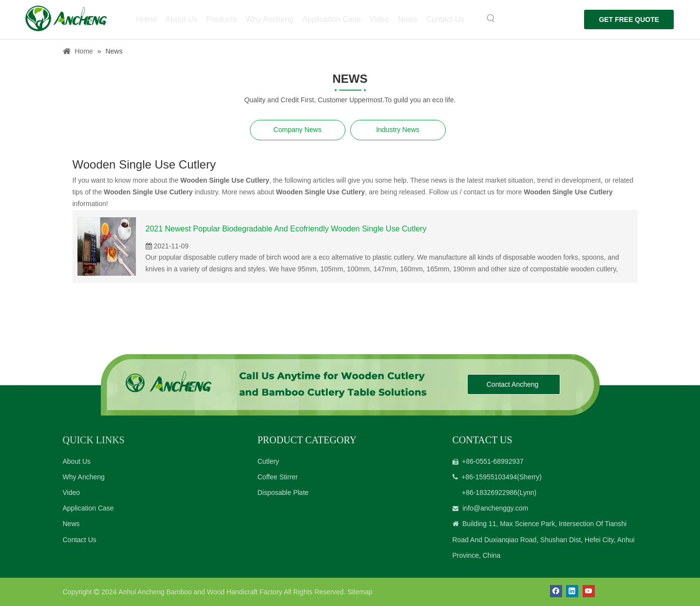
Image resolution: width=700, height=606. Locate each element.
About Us (77, 461)
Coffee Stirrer (278, 477)
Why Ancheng (84, 477)
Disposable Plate (283, 492)
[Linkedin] (572, 591)
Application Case (88, 508)
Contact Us (80, 540)
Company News (297, 130)
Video (72, 492)
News (71, 524)
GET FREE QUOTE (627, 19)
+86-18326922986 (490, 492)
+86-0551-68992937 (493, 461)
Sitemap (360, 592)
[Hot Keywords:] (487, 19)
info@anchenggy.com (496, 508)
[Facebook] (556, 591)
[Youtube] (589, 591)
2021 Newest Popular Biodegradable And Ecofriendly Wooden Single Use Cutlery (286, 229)
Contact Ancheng (514, 384)
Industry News (398, 130)
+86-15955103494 (489, 477)
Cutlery (268, 461)
